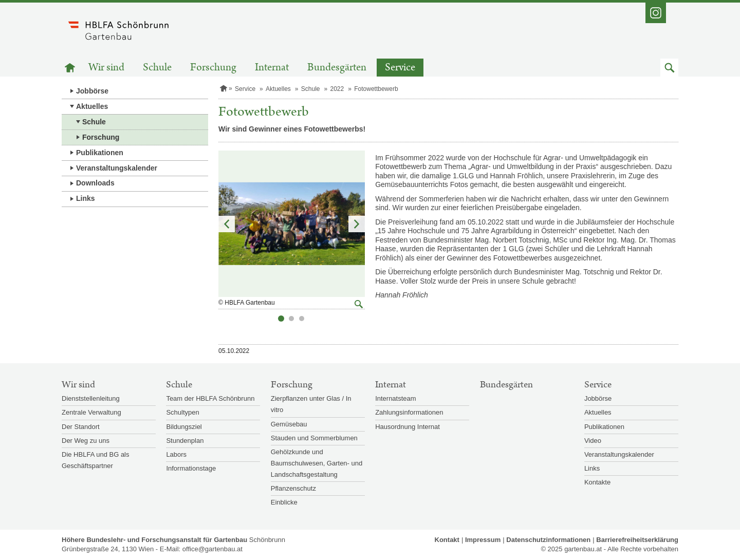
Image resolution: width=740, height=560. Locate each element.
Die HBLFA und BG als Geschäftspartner (96, 460)
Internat (272, 68)
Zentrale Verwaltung (91, 412)
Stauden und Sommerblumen (314, 438)
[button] (669, 68)
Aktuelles (92, 106)
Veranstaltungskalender (117, 168)
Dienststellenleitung (91, 398)
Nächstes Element (357, 224)
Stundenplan (185, 441)
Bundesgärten (337, 68)
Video (593, 441)
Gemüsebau (289, 424)
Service (400, 68)
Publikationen (100, 153)
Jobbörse (92, 91)
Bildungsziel (184, 427)
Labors (176, 454)
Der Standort (81, 427)
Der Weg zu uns (86, 441)
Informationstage (191, 468)
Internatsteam (396, 398)
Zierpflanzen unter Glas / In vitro (311, 404)
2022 (337, 89)
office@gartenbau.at (212, 549)
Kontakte (597, 482)
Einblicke (284, 502)
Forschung (213, 68)
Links (86, 198)
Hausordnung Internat (408, 427)
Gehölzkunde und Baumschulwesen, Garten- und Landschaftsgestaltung (317, 463)
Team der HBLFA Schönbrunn (210, 398)
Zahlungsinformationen (409, 412)
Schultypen (182, 412)
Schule (157, 68)
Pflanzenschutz (293, 488)
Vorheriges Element (227, 224)
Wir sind (106, 68)
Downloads (95, 183)
